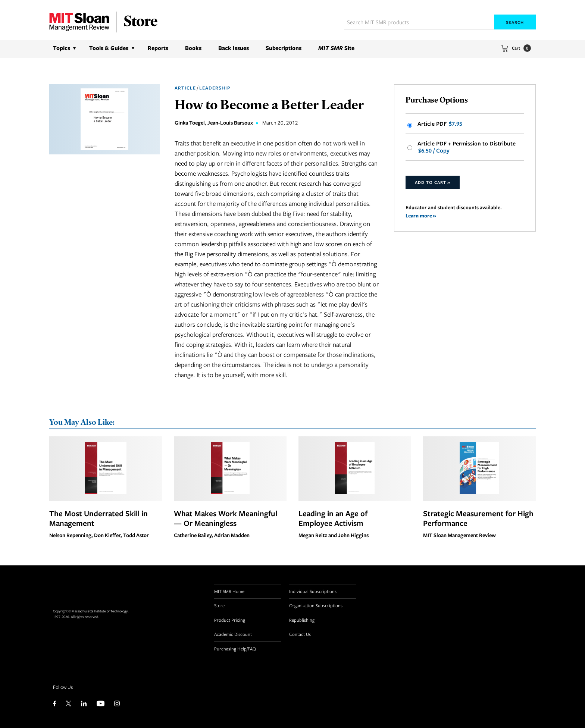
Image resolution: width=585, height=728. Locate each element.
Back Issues (234, 48)
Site (336, 48)
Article (185, 88)
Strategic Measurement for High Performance (478, 518)
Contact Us (300, 634)
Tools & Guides (109, 48)
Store (219, 605)
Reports (158, 48)
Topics (62, 48)
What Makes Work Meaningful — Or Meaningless (226, 518)
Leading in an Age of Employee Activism (333, 518)
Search (515, 22)
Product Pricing (230, 620)
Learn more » (421, 215)
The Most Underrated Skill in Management (98, 518)
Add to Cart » (433, 182)
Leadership (215, 88)
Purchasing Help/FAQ (235, 649)
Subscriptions (284, 48)
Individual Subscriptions (313, 591)
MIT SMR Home (229, 591)
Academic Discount (233, 634)
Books (193, 48)
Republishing (302, 620)
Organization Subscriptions (316, 605)
